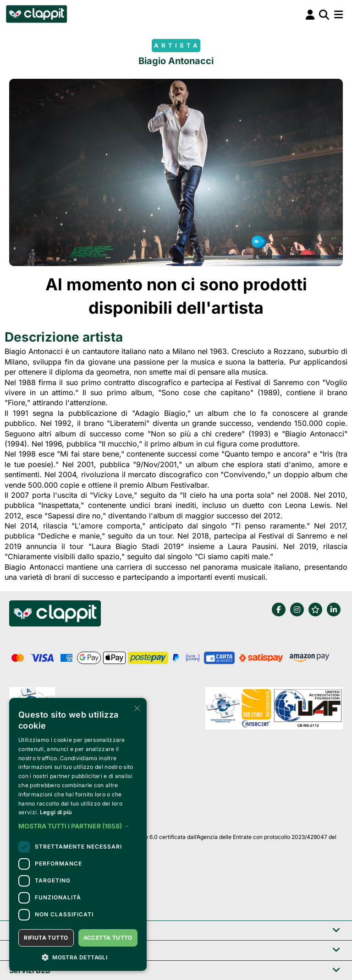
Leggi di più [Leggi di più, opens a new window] (56, 812)
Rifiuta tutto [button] (46, 938)
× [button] (136, 708)
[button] (78, 826)
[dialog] (78, 834)
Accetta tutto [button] (108, 938)
